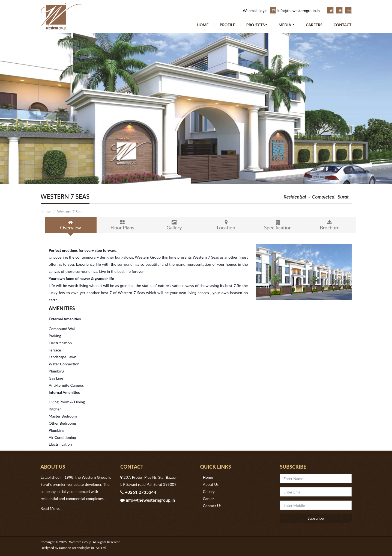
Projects (257, 25)
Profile (228, 25)
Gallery (174, 225)
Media (287, 25)
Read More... (51, 508)
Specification (278, 225)
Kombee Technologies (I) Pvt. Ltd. (83, 548)
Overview (71, 225)
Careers (314, 25)
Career (209, 499)
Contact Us (212, 506)
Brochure (330, 225)
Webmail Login (255, 11)
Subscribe (316, 518)
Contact (343, 25)
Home (203, 25)
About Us (211, 484)
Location (226, 225)
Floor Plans (122, 225)
